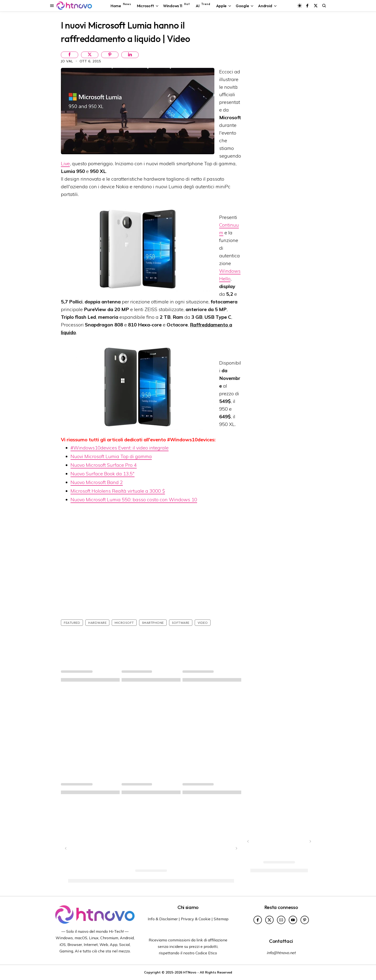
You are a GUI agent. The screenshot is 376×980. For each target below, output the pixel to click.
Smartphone (153, 623)
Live (65, 163)
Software (181, 623)
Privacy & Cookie (196, 919)
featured (72, 623)
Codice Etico (206, 953)
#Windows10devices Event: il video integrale (120, 448)
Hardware (97, 623)
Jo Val (68, 61)
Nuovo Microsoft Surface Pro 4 (104, 465)
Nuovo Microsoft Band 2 (97, 482)
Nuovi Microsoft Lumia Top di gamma (111, 456)
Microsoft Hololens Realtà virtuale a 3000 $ (118, 491)
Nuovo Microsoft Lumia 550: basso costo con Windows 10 (134, 499)
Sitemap (221, 919)
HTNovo (190, 972)
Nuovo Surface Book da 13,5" (103, 474)
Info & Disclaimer (163, 919)
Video (203, 623)
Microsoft (124, 623)
